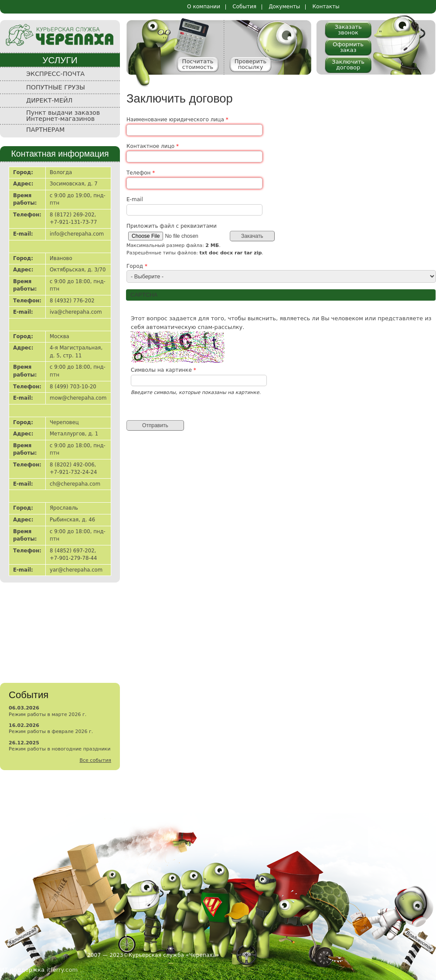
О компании (204, 7)
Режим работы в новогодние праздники (60, 749)
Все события (95, 760)
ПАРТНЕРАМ (45, 130)
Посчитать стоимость (198, 64)
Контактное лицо (153, 146)
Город (137, 266)
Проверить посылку (251, 64)
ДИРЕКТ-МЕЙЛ (49, 100)
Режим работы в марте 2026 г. (48, 714)
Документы (284, 7)
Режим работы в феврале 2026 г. (51, 732)
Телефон (141, 173)
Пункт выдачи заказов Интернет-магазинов (63, 116)
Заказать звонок (348, 30)
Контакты (326, 7)
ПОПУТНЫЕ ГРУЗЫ (56, 87)
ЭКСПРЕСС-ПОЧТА (55, 74)
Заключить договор (348, 65)
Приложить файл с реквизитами (172, 226)
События (244, 7)
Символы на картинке (163, 370)
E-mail (135, 199)
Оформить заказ (348, 47)
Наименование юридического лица (177, 120)
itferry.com (62, 970)
